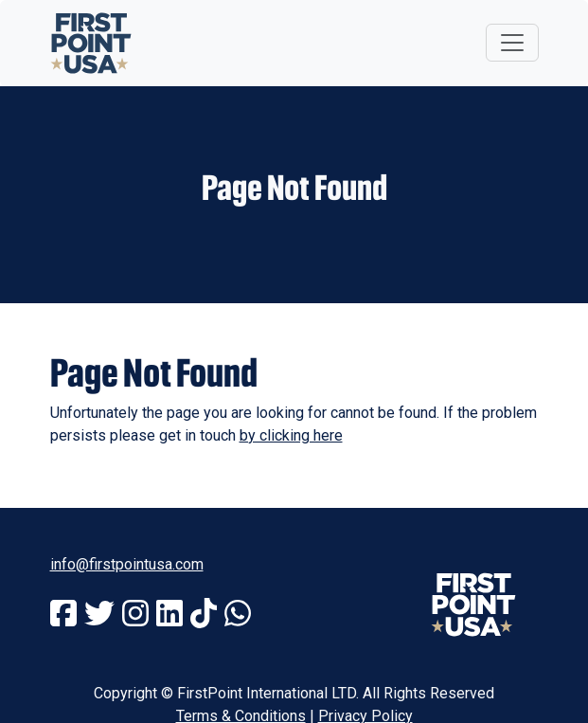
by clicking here (291, 435)
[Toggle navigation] (512, 43)
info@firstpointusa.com (127, 564)
